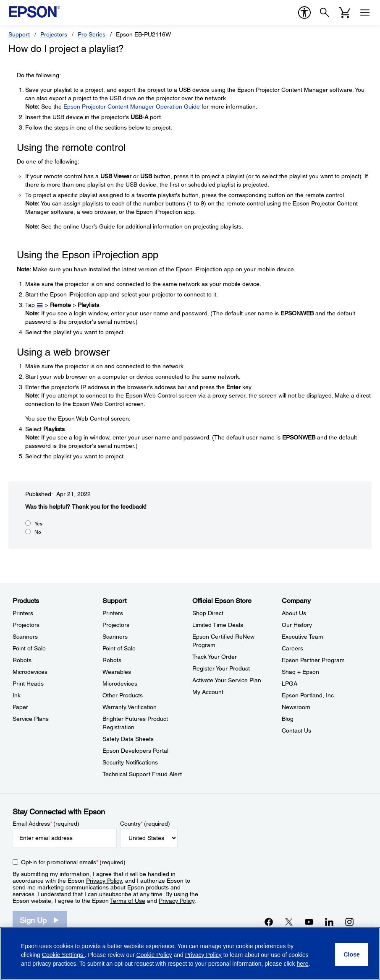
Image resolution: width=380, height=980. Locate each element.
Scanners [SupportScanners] (115, 637)
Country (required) (145, 824)
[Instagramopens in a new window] (349, 922)
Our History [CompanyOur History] (297, 625)
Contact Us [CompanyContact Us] (296, 730)
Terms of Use (128, 901)
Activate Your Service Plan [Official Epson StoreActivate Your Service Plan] (227, 680)
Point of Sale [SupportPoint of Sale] (119, 648)
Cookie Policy (154, 955)
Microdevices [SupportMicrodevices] (120, 684)
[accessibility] (304, 13)
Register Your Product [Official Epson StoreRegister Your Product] (221, 668)
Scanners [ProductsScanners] (25, 637)
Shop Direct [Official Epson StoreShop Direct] (208, 613)
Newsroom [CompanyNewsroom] (296, 707)
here (303, 964)
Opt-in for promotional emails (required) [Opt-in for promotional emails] (73, 862)
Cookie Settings (63, 955)
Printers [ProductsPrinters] (23, 613)
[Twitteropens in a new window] (289, 922)
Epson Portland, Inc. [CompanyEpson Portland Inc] (309, 695)
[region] (190, 954)
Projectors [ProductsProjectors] (26, 625)
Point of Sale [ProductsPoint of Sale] (29, 648)
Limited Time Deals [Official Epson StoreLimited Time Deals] (218, 625)
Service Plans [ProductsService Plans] (31, 719)
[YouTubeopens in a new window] (309, 922)
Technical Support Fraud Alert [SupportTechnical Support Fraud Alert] (142, 774)
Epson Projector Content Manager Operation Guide (132, 107)
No (38, 532)
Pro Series (92, 34)
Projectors (54, 34)
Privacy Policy (104, 881)
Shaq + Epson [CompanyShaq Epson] (300, 672)
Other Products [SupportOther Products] (123, 695)
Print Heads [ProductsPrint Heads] (28, 684)
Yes (38, 524)
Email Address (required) (46, 824)
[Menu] (365, 13)
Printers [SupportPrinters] (113, 613)
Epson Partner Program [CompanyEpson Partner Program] (313, 660)
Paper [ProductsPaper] (20, 707)
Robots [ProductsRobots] (22, 660)
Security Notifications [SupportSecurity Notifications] (130, 762)
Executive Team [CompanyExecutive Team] (303, 637)
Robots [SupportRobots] (112, 660)
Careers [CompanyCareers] (292, 648)
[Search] (325, 13)
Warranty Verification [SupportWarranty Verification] (130, 707)
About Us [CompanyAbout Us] (294, 613)
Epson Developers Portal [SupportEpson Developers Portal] (135, 751)
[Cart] (345, 13)
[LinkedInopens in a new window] (329, 922)
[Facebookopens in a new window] (269, 922)
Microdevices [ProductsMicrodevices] (30, 672)
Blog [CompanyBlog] (288, 719)
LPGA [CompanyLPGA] (290, 684)
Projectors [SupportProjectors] (116, 625)
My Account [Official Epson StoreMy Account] (208, 692)
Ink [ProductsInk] (17, 695)
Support (19, 34)
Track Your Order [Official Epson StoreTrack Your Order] (215, 657)
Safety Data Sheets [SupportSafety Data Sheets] (128, 739)
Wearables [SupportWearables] (117, 672)
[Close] (352, 954)
